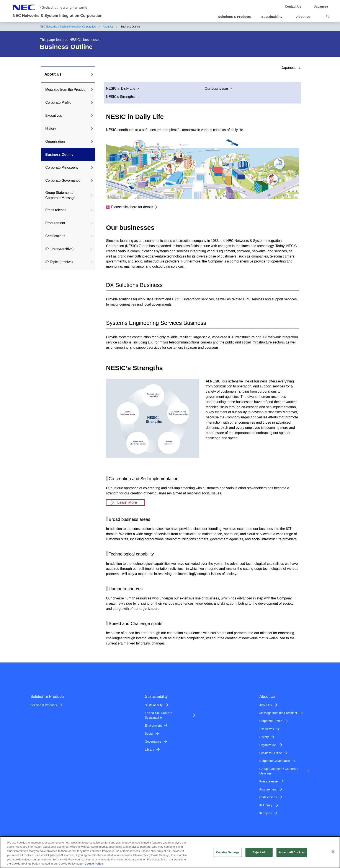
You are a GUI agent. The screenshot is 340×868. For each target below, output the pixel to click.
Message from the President (67, 90)
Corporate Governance (63, 181)
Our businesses (217, 88)
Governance (153, 742)
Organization (55, 142)
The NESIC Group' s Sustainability (159, 715)
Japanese (289, 68)
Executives (54, 116)
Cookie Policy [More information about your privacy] (94, 866)
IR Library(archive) (59, 249)
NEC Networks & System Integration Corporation (68, 27)
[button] (274, 17)
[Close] (333, 854)
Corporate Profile (58, 103)
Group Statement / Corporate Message (60, 195)
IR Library (266, 805)
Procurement (55, 223)
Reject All (259, 855)
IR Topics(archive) (59, 262)
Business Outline (59, 155)
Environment (153, 725)
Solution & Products (44, 705)
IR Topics (266, 813)
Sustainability (154, 705)
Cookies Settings (228, 855)
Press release (56, 210)
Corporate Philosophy (62, 168)
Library (149, 750)
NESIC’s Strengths (120, 97)
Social (149, 734)
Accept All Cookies (292, 855)
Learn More (127, 502)
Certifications (55, 236)
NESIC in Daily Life (121, 88)
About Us (108, 27)
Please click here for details (130, 207)
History (51, 129)
